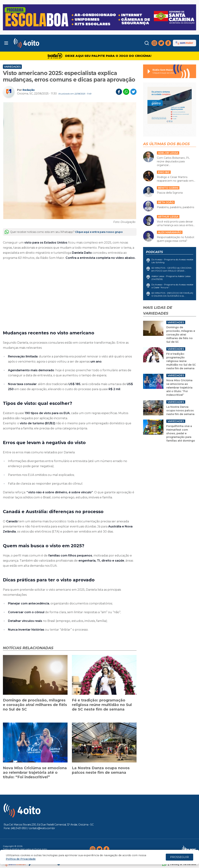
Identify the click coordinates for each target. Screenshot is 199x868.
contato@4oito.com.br (42, 828)
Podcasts (154, 252)
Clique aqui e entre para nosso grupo (99, 232)
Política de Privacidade (21, 859)
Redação (29, 90)
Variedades (12, 67)
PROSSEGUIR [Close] (179, 857)
